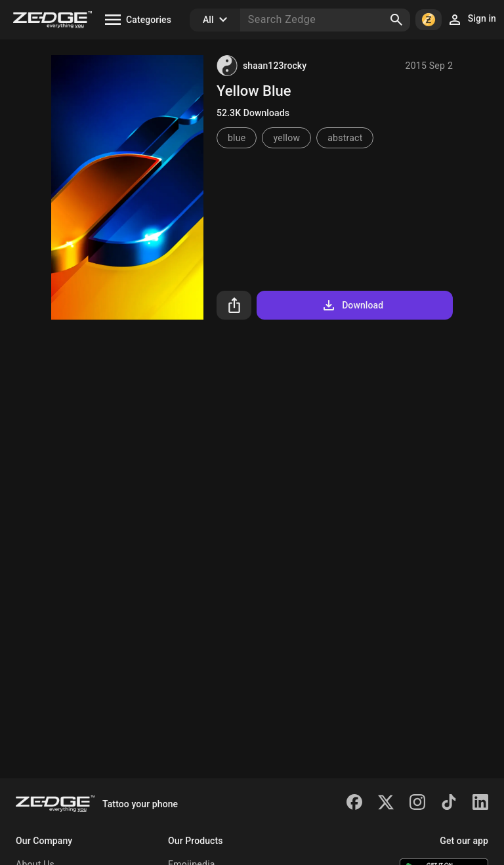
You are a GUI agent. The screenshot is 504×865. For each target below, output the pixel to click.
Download (352, 305)
